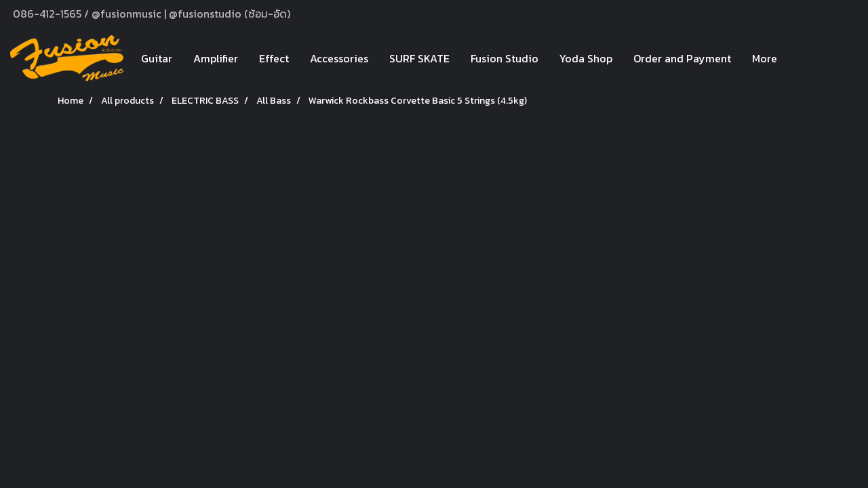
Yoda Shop (586, 58)
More (765, 58)
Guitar (157, 58)
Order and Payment (682, 58)
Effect (274, 58)
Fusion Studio (505, 58)
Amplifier (216, 58)
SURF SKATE (419, 58)
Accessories (339, 58)
